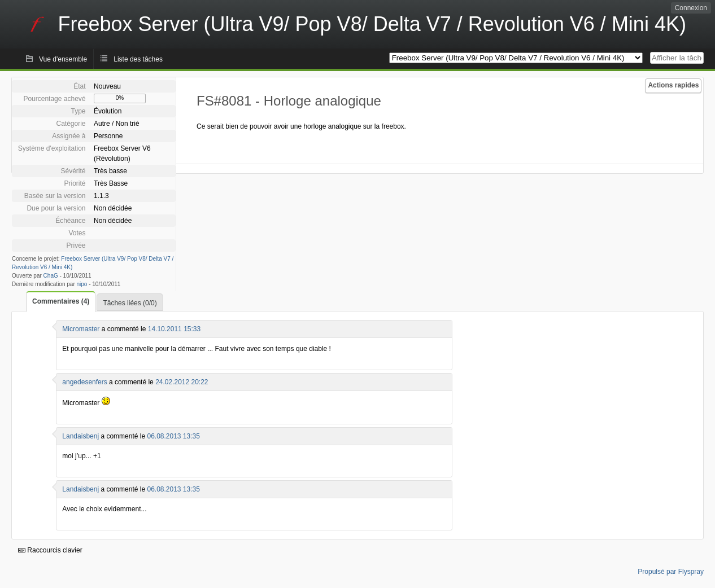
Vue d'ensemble (63, 59)
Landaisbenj (80, 436)
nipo (82, 284)
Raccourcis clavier (50, 550)
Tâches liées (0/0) (130, 303)
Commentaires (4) (61, 301)
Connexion (691, 8)
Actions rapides (673, 85)
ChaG (51, 276)
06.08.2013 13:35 (173, 436)
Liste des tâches (138, 59)
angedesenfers (84, 382)
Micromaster (81, 329)
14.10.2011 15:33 (174, 329)
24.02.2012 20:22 (182, 382)
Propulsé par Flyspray (671, 572)
